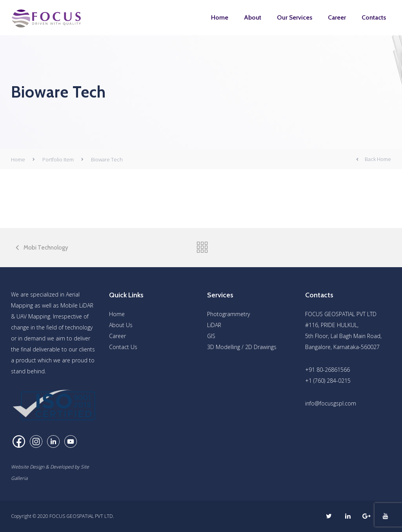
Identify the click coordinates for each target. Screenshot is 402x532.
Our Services (295, 17)
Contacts (374, 17)
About (253, 17)
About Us (121, 325)
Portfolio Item (58, 159)
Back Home (374, 159)
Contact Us (123, 347)
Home (220, 17)
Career (337, 17)
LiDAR (214, 325)
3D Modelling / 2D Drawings (242, 347)
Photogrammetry (228, 314)
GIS (211, 336)
